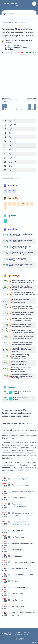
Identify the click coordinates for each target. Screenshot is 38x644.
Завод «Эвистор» (14, 498)
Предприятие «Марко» (16, 485)
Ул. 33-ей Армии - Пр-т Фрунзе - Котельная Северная (19, 253)
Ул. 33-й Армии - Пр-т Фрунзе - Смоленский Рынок (18, 265)
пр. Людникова (13, 537)
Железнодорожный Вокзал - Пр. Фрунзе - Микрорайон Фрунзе (19, 281)
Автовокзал (11, 581)
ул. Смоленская (13, 531)
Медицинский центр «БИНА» (18, 492)
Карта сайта (10, 633)
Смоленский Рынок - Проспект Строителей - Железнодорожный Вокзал (19, 294)
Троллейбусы (12, 198)
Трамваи (10, 216)
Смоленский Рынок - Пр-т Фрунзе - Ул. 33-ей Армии (17, 259)
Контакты (26, 633)
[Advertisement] (19, 77)
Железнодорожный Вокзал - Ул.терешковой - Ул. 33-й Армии (19, 331)
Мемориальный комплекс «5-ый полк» (19, 614)
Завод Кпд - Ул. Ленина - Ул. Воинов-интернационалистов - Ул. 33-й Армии (18, 376)
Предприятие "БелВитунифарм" (14, 505)
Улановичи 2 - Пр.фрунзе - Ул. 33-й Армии (18, 235)
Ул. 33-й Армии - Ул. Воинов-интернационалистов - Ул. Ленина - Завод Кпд (17, 369)
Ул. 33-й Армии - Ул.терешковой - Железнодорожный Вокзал (19, 337)
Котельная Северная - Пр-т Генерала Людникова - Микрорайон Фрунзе (17, 356)
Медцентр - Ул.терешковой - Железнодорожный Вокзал (17, 325)
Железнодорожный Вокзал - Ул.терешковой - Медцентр (18, 319)
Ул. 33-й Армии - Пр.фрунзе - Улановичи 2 (18, 241)
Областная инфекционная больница (17, 514)
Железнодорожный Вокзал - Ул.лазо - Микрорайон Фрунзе (18, 307)
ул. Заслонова (13, 600)
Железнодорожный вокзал (17, 575)
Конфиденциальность (22, 635)
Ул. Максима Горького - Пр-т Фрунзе (18, 399)
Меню (34, 4)
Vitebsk (6, 3)
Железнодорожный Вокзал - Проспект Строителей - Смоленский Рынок (17, 301)
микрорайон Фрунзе (15, 479)
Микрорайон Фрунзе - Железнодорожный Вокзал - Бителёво (17, 47)
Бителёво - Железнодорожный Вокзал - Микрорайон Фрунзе (18, 343)
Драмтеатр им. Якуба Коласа (18, 562)
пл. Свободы (12, 556)
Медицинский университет (17, 543)
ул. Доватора (12, 550)
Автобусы (10, 185)
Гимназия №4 (12, 594)
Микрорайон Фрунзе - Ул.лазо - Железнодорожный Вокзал (18, 313)
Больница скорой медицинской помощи (19, 41)
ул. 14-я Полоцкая (14, 606)
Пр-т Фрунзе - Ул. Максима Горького (17, 393)
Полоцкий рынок (13, 587)
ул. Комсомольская (15, 569)
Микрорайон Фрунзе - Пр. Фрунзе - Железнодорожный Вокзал (18, 288)
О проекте (18, 633)
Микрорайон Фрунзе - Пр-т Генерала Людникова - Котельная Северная (17, 363)
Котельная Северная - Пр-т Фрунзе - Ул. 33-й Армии (17, 247)
